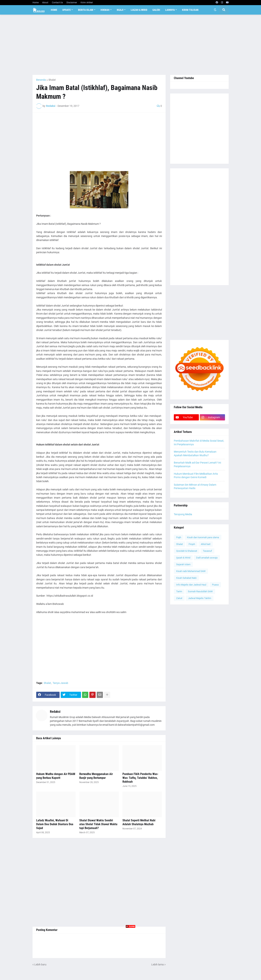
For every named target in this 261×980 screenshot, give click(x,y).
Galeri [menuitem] (156, 10)
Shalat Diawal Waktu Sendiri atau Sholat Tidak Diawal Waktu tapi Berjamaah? (98, 824)
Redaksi (55, 712)
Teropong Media (183, 514)
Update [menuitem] (67, 10)
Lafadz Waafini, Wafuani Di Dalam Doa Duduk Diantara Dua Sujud (55, 824)
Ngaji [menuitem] (120, 10)
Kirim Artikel (87, 3)
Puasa (215, 585)
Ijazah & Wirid (183, 558)
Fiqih (179, 537)
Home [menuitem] (54, 10)
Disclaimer (72, 3)
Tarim (179, 591)
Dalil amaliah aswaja (207, 558)
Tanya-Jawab (60, 683)
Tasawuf (207, 551)
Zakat (179, 598)
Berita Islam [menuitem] (86, 10)
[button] (215, 10)
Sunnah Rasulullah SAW (200, 591)
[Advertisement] (131, 45)
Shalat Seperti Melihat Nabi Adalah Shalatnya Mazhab (139, 822)
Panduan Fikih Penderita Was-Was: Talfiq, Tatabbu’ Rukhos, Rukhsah (140, 778)
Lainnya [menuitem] (170, 10)
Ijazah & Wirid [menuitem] (139, 10)
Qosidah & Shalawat (187, 551)
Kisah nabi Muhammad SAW (191, 571)
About (45, 3)
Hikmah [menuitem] (105, 10)
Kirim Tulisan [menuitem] (190, 10)
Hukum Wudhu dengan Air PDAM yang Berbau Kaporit (56, 776)
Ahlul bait (206, 544)
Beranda (41, 80)
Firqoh (192, 544)
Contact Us (57, 3)
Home (36, 3)
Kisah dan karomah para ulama (203, 537)
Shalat (52, 80)
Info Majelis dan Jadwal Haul (191, 585)
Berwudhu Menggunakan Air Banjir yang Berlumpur (96, 776)
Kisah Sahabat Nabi (186, 578)
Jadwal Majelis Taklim (200, 598)
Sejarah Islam (183, 564)
